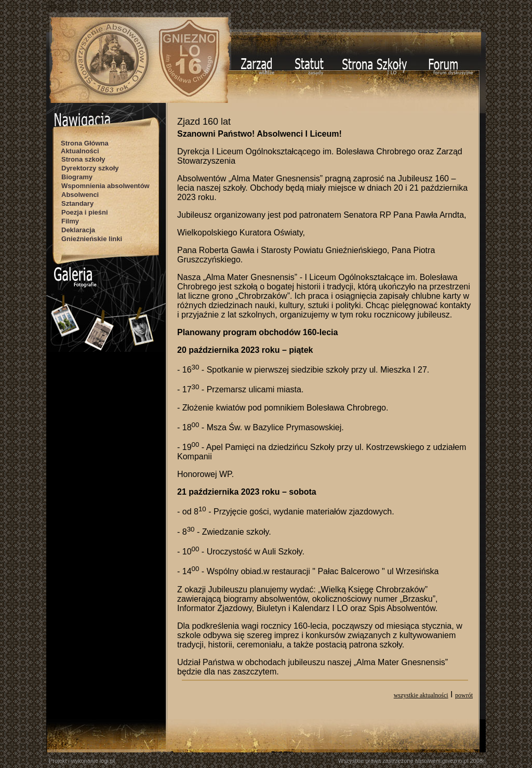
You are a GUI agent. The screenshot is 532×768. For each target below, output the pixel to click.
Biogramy (77, 177)
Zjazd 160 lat (204, 122)
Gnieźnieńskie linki (92, 239)
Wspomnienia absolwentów (105, 186)
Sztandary (77, 203)
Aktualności (80, 151)
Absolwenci (80, 195)
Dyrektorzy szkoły (90, 168)
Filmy (70, 221)
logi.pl (107, 761)
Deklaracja (78, 230)
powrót (464, 695)
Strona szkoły (83, 159)
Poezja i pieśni (85, 212)
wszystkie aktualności (421, 695)
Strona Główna (85, 143)
